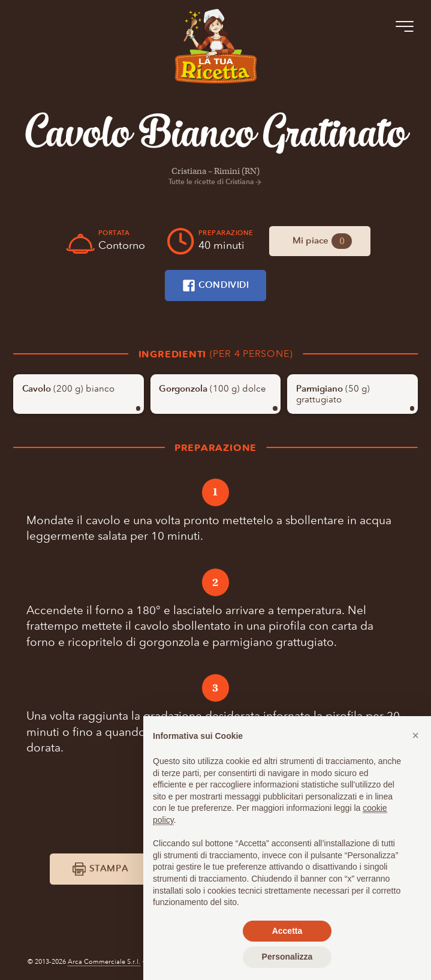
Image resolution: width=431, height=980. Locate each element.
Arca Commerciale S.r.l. (104, 962)
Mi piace (322, 241)
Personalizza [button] (287, 957)
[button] (415, 735)
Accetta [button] (287, 931)
